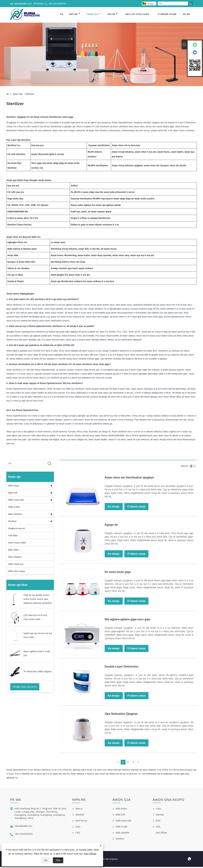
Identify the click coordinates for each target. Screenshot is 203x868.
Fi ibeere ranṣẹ (167, 15)
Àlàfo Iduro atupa (17, 572)
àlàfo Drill (13, 494)
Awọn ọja (94, 15)
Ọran (78, 828)
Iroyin (113, 15)
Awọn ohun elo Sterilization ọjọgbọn (129, 479)
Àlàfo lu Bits (14, 508)
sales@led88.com (23, 4)
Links (159, 810)
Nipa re (75, 15)
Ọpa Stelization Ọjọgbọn (121, 715)
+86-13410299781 (57, 4)
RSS (158, 822)
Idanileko (80, 816)
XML (158, 828)
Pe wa (187, 15)
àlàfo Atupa (14, 487)
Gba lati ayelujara (137, 15)
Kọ (46, 860)
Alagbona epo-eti (16, 529)
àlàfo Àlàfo (13, 551)
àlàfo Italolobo (15, 515)
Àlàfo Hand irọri (16, 565)
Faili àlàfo (13, 536)
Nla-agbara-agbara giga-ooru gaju (128, 620)
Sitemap (160, 816)
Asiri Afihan (90, 854)
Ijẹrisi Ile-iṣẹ (81, 822)
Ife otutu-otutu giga (118, 573)
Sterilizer (30, 95)
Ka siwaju (114, 508)
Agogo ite (111, 526)
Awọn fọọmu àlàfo (17, 544)
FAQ (78, 834)
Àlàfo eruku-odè (16, 501)
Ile (62, 15)
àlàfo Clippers (15, 558)
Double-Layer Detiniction (122, 668)
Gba (58, 860)
